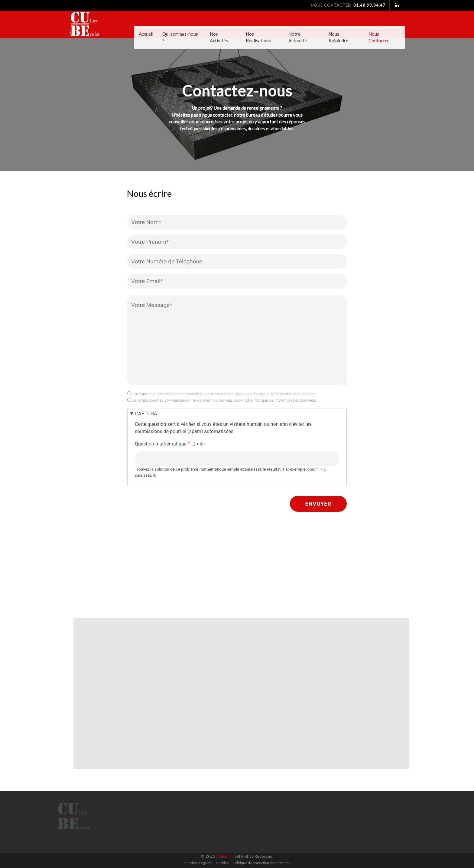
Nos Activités (219, 37)
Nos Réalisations (258, 37)
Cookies (222, 863)
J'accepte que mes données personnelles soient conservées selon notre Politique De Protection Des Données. (224, 394)
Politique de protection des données (262, 863)
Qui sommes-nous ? (180, 37)
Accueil (146, 34)
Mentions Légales (198, 863)
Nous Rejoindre (338, 37)
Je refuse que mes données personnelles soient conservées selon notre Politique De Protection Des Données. (224, 400)
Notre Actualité (298, 37)
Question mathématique (161, 444)
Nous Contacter (379, 37)
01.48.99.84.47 (369, 5)
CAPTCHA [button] (146, 414)
